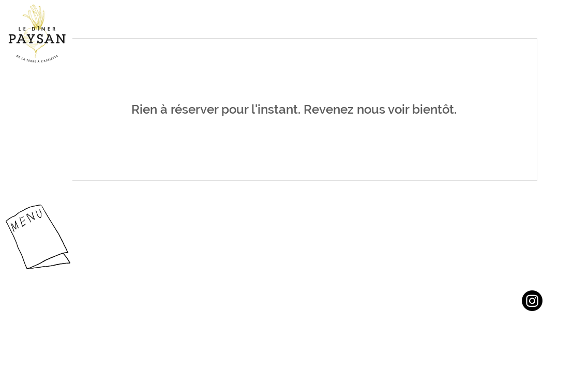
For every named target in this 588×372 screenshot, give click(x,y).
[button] (38, 237)
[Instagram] (532, 301)
